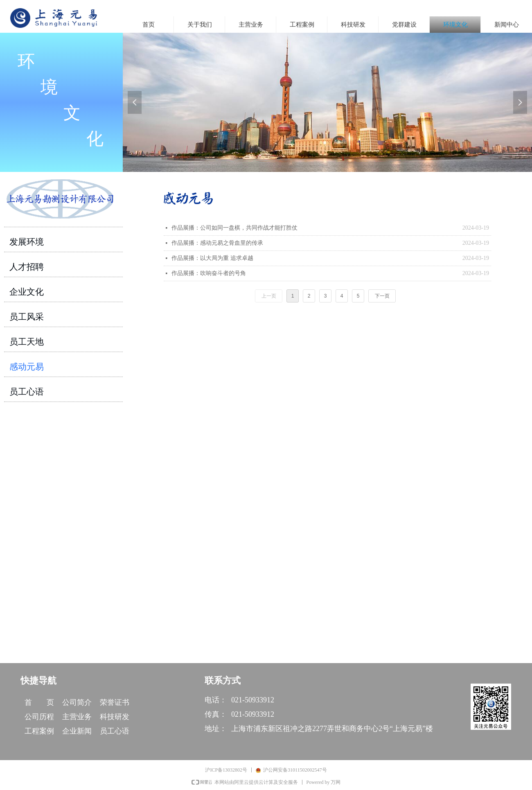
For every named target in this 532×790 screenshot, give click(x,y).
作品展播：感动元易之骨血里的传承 (217, 243)
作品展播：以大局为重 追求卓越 (212, 258)
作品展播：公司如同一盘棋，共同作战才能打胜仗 (234, 228)
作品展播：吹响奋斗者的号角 (209, 273)
